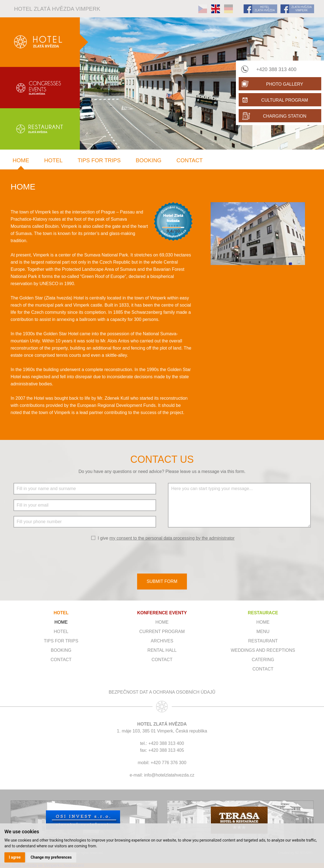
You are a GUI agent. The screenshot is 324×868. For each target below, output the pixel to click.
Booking (149, 160)
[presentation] (162, 557)
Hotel (54, 160)
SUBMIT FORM (162, 581)
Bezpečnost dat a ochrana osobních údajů (162, 692)
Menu (263, 632)
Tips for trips (99, 160)
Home (21, 160)
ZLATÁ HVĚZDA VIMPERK (302, 9)
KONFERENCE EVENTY (162, 613)
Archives (162, 641)
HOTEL (61, 613)
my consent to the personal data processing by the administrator (172, 538)
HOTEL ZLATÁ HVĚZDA (265, 9)
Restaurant (263, 641)
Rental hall (162, 650)
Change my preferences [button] (51, 857)
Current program (162, 632)
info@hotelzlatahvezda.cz (169, 775)
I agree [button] (15, 857)
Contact (190, 160)
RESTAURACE (263, 613)
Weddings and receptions (263, 650)
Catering (263, 660)
